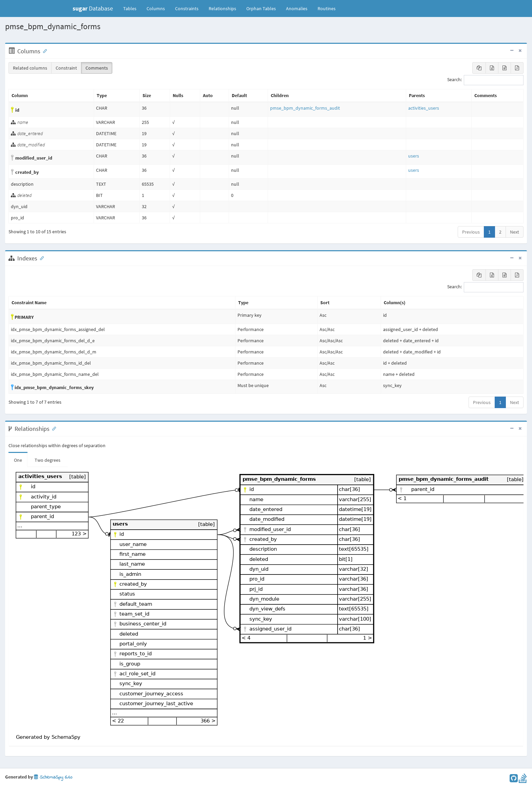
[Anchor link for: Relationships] (53, 428)
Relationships (222, 8)
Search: (485, 80)
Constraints (187, 8)
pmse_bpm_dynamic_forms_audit (305, 108)
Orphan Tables (261, 8)
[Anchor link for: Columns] (43, 51)
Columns (156, 8)
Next (515, 232)
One (18, 460)
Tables (132, 8)
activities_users (424, 108)
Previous (471, 232)
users (414, 156)
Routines (327, 8)
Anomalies (297, 8)
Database (93, 8)
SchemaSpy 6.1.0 (53, 777)
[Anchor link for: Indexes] (40, 258)
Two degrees (47, 460)
